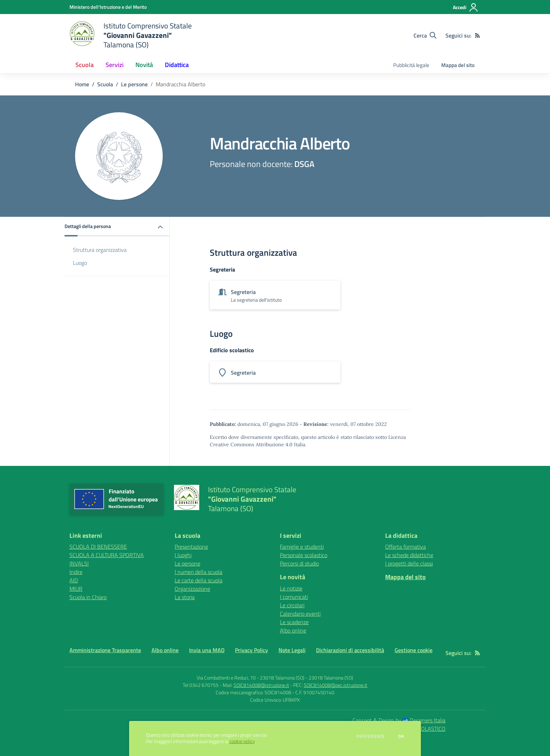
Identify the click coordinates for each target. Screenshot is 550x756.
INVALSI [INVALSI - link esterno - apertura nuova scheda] (79, 563)
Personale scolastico (304, 555)
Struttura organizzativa (100, 250)
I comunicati (294, 597)
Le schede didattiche (409, 555)
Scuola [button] (85, 65)
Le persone (134, 84)
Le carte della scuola (199, 580)
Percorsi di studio (299, 563)
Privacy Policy (251, 650)
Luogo (80, 263)
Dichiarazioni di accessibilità (350, 650)
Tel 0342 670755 (201, 685)
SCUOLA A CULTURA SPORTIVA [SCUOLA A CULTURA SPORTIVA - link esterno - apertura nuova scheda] (107, 555)
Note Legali (292, 650)
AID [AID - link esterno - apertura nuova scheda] (74, 580)
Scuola (105, 84)
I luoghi (183, 555)
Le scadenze (294, 622)
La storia (185, 597)
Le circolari (292, 605)
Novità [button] (144, 65)
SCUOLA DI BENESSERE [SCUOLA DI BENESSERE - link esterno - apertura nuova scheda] (98, 547)
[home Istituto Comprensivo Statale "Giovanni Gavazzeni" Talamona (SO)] (131, 35)
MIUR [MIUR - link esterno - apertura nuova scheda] (76, 589)
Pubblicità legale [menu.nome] (411, 65)
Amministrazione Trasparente (105, 650)
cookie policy (242, 741)
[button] (117, 227)
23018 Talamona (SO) (331, 678)
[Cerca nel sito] (425, 35)
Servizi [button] (115, 65)
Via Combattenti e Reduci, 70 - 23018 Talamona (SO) (251, 678)
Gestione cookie (414, 650)
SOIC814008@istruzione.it (261, 685)
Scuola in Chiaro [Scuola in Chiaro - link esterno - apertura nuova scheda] (88, 597)
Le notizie (291, 588)
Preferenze (371, 736)
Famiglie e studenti (302, 547)
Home (82, 84)
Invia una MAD (207, 650)
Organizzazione (192, 589)
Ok (401, 736)
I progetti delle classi (409, 563)
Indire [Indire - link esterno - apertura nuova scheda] (76, 572)
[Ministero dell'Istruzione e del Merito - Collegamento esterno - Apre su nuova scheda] (108, 7)
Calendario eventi (300, 614)
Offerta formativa (405, 547)
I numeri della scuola (199, 572)
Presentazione (191, 547)
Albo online (293, 630)
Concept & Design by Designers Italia (399, 720)
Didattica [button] (177, 65)
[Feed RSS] (477, 35)
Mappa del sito (458, 65)
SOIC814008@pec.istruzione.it (336, 685)
